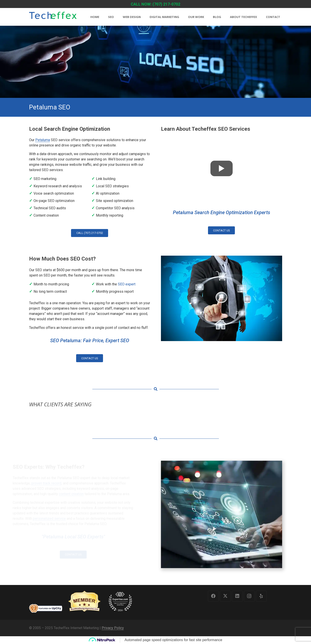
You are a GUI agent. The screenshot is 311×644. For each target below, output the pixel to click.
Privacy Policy (113, 628)
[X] (225, 596)
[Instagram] (249, 596)
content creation (85, 494)
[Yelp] (261, 596)
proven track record (60, 483)
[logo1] (53, 17)
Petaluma (43, 140)
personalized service (63, 519)
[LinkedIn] (237, 596)
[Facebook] (213, 596)
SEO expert (127, 284)
